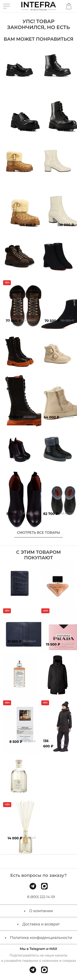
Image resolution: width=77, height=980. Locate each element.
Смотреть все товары (39, 533)
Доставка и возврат (41, 924)
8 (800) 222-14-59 (41, 897)
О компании (41, 911)
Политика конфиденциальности (41, 938)
